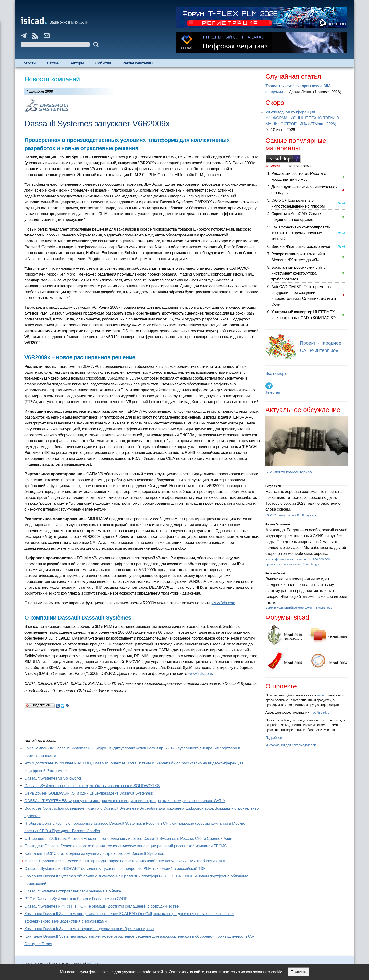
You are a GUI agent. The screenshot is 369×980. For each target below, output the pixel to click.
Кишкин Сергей (276, 573)
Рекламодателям (138, 63)
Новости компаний (52, 79)
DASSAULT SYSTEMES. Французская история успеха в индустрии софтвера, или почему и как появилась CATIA (125, 801)
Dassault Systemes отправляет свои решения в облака (73, 891)
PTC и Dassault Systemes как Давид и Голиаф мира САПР (76, 899)
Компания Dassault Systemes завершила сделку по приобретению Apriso (89, 929)
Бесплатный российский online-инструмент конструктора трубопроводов (299, 273)
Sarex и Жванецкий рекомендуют (301, 246)
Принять (298, 972)
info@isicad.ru (320, 712)
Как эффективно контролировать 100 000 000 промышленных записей (301, 233)
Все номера (276, 374)
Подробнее (274, 738)
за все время (300, 166)
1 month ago (324, 608)
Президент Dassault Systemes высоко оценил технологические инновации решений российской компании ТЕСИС (126, 846)
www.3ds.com (223, 603)
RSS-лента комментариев (289, 472)
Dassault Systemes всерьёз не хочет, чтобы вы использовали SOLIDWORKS (92, 786)
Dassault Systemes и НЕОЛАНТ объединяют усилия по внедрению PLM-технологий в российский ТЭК (115, 869)
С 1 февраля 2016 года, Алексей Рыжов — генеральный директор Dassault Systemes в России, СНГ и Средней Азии (128, 838)
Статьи (53, 63)
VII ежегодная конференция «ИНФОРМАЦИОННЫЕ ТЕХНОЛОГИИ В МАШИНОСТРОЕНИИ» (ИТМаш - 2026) (302, 118)
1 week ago (311, 564)
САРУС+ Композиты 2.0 (283, 515)
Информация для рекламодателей (291, 745)
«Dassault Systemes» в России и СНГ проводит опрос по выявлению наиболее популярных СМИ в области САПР (125, 861)
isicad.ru (323, 695)
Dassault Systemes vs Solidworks (53, 778)
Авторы (77, 63)
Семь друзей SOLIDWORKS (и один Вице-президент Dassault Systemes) (89, 793)
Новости (28, 63)
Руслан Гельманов (278, 524)
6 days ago (310, 515)
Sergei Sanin (273, 486)
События (103, 63)
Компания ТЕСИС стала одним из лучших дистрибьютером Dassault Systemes (94, 854)
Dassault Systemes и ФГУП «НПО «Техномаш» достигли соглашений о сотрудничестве (102, 906)
